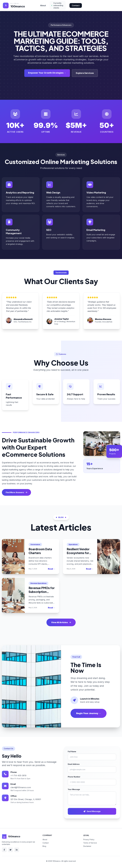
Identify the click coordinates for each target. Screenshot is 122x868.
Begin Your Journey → (89, 713)
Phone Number (74, 777)
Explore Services (85, 73)
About (43, 5)
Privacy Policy (89, 839)
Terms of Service (90, 843)
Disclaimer (87, 846)
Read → (52, 569)
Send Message (92, 811)
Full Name (72, 752)
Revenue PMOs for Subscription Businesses (42, 592)
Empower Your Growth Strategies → (47, 73)
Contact (76, 5)
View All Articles (61, 622)
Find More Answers (16, 492)
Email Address (74, 764)
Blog (44, 846)
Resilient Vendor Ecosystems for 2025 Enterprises (79, 553)
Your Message (74, 789)
